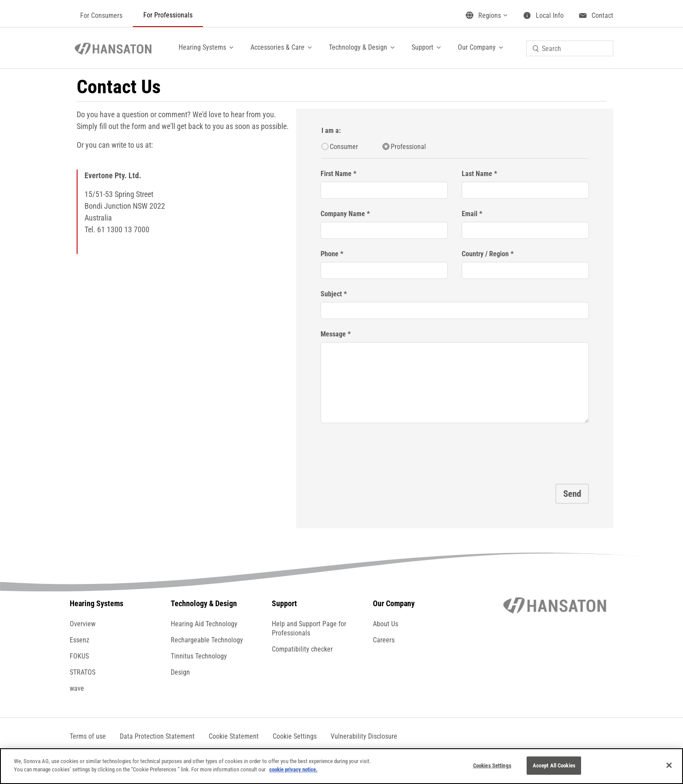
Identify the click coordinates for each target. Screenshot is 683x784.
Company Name (343, 214)
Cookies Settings (492, 765)
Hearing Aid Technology (204, 624)
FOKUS (79, 656)
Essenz (79, 640)
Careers (384, 640)
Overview (83, 624)
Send (572, 494)
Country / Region (485, 254)
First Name (336, 174)
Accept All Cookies (554, 765)
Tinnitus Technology (199, 656)
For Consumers (101, 15)
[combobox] (570, 48)
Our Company (477, 47)
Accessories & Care (277, 47)
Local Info (550, 15)
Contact (602, 15)
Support (423, 47)
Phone (330, 254)
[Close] (669, 765)
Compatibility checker (302, 649)
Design (180, 672)
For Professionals (168, 15)
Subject (331, 294)
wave (77, 688)
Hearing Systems (202, 47)
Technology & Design (358, 47)
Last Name (477, 174)
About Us (385, 624)
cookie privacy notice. (293, 769)
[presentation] (387, 451)
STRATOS (83, 672)
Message (333, 334)
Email (470, 214)
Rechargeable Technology (207, 640)
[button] (295, 736)
